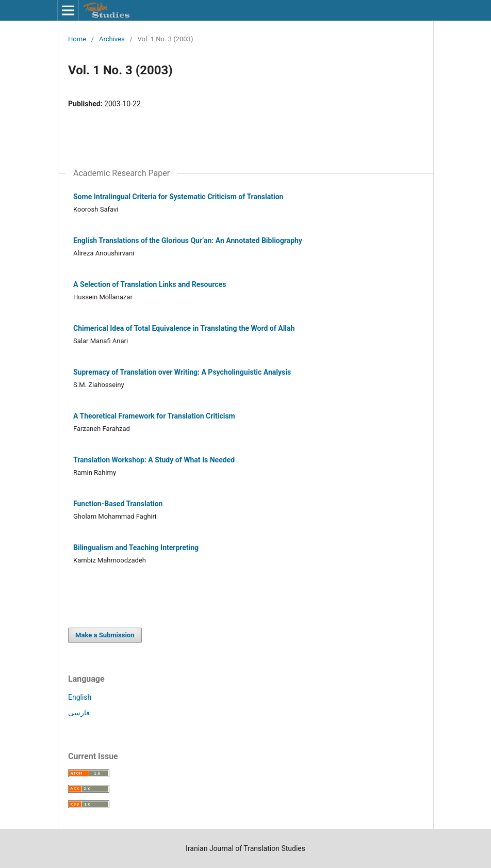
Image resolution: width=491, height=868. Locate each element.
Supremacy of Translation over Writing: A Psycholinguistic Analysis (182, 372)
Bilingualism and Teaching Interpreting (136, 548)
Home (77, 39)
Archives (112, 39)
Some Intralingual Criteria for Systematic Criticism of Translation (178, 197)
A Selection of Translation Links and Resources (150, 284)
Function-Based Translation (118, 504)
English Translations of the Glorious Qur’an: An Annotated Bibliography (188, 240)
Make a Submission (105, 635)
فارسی (79, 713)
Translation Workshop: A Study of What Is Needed (154, 460)
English (80, 697)
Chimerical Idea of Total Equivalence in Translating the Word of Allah (184, 328)
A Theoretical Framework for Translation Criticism (154, 416)
